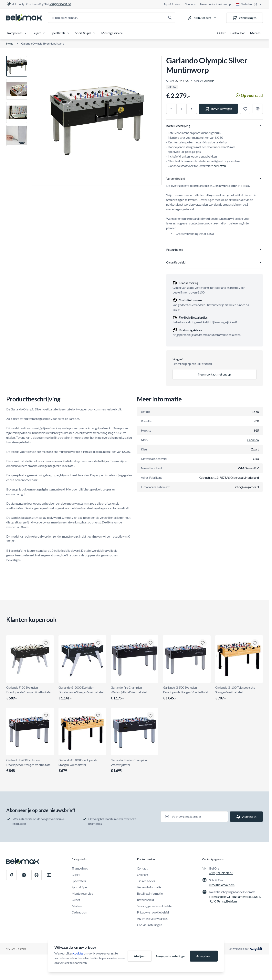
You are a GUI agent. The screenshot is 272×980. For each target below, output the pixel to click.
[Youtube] (49, 875)
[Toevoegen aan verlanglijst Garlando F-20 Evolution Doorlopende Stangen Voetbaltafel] (46, 643)
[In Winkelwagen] (218, 109)
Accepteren (204, 956)
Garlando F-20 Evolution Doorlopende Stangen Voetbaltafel (30, 693)
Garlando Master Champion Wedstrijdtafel (134, 766)
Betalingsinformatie (150, 893)
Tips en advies (146, 881)
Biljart (39, 33)
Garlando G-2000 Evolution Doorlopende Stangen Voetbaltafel (82, 693)
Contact (142, 868)
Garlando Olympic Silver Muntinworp (43, 43)
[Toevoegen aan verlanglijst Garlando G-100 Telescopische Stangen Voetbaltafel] (255, 643)
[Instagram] (24, 875)
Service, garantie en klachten (155, 906)
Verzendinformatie (149, 887)
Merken (255, 33)
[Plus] (192, 109)
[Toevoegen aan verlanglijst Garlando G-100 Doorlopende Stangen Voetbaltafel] (98, 716)
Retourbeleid (145, 900)
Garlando (208, 81)
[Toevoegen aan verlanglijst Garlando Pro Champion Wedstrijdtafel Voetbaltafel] (151, 643)
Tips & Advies (172, 4)
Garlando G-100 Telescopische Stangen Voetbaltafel (239, 693)
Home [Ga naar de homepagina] (10, 43)
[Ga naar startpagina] (24, 18)
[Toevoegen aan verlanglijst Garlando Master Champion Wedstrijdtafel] (151, 716)
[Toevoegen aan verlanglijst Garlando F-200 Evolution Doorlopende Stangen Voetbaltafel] (46, 716)
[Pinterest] (37, 875)
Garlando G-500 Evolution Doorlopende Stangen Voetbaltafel (187, 693)
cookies (78, 953)
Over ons (190, 4)
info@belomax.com (222, 885)
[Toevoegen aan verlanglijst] (245, 109)
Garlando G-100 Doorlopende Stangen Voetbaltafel (82, 766)
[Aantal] (182, 109)
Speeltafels (61, 33)
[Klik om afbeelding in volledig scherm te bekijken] (97, 121)
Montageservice (112, 33)
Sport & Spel (86, 33)
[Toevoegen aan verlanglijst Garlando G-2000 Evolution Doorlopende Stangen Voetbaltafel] (98, 643)
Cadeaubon (238, 33)
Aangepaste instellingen (171, 956)
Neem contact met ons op (215, 4)
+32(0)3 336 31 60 (221, 873)
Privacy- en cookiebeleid (153, 912)
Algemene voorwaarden (152, 918)
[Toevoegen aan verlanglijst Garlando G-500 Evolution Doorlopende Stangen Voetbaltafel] (203, 643)
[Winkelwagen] (245, 18)
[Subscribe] (246, 817)
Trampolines (17, 33)
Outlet (221, 33)
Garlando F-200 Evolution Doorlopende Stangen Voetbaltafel (30, 766)
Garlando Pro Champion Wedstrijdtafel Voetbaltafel (134, 693)
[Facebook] (11, 875)
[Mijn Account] (203, 18)
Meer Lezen (218, 166)
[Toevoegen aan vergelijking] (258, 109)
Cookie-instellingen (150, 925)
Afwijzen (140, 956)
